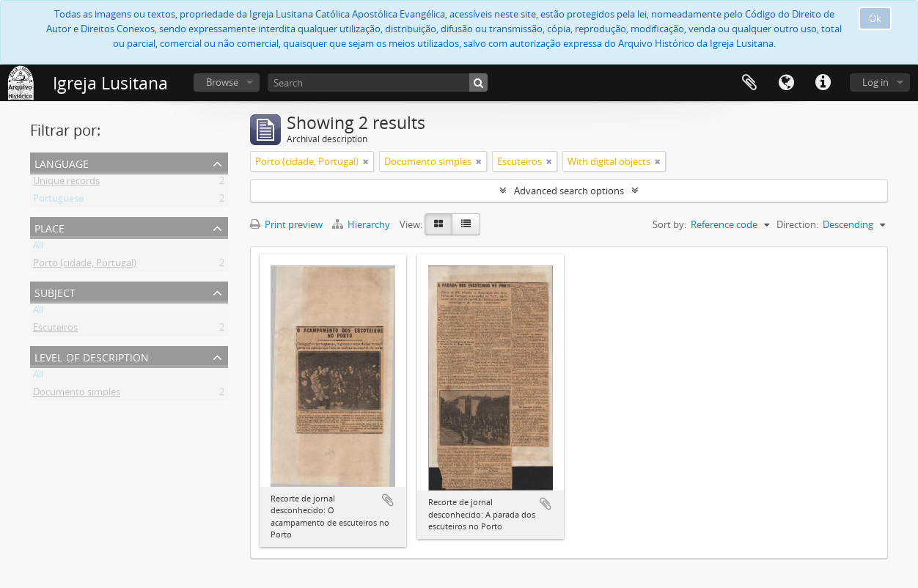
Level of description (92, 356)
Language (786, 83)
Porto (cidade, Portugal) (85, 265)
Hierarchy (362, 224)
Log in (875, 82)
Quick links (823, 83)
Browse (222, 82)
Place (49, 227)
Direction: (797, 224)
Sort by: (669, 224)
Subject (55, 291)
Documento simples (77, 394)
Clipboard (749, 83)
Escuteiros (55, 330)
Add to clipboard (388, 500)
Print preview (286, 224)
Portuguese (58, 201)
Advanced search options (569, 191)
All (38, 248)
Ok (875, 18)
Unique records (66, 183)
